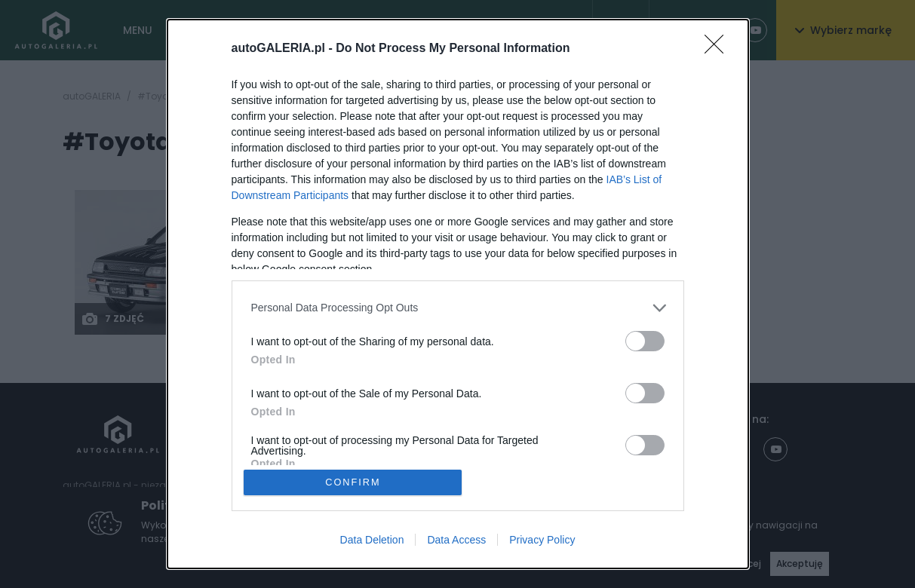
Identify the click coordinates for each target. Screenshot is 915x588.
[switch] (645, 340)
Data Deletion (372, 541)
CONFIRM (353, 482)
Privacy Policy (542, 541)
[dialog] (458, 294)
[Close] (719, 48)
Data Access (456, 541)
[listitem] (458, 307)
